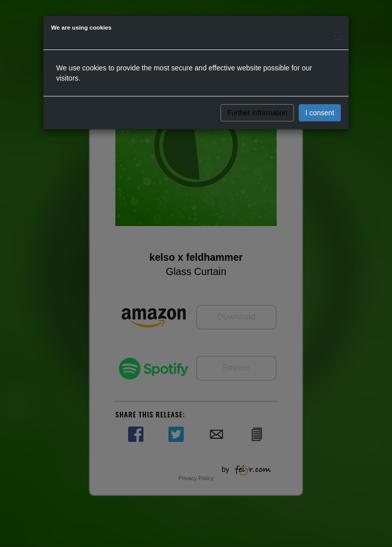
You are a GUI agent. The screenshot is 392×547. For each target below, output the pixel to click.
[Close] (338, 36)
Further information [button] (257, 113)
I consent (320, 113)
